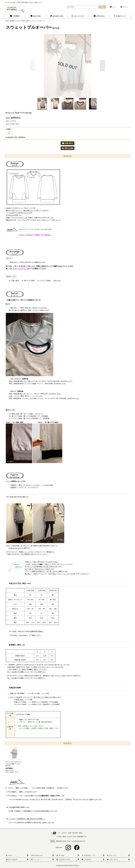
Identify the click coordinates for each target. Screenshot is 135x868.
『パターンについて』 (20, 269)
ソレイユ (36, 396)
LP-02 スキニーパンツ (16, 548)
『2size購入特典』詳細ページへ (19, 807)
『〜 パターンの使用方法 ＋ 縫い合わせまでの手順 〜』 (27, 819)
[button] (120, 16)
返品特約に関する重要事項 (15, 137)
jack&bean (65, 381)
